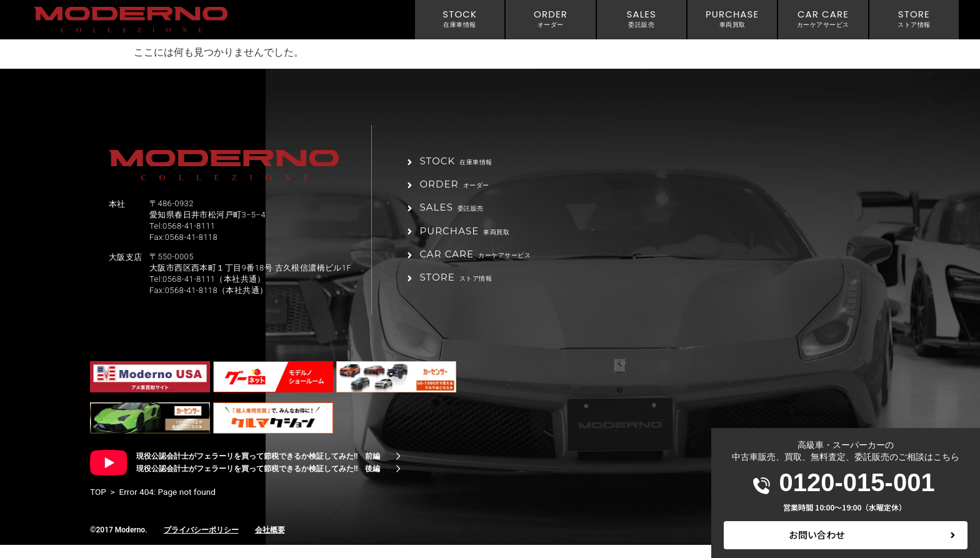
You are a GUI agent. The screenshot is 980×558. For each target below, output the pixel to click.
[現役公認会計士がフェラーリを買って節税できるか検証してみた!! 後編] (398, 482)
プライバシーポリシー (201, 543)
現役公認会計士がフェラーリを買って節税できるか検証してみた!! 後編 (258, 482)
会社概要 (270, 543)
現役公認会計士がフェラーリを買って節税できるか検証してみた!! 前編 (258, 469)
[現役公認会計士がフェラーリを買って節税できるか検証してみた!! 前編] (398, 469)
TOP (98, 505)
